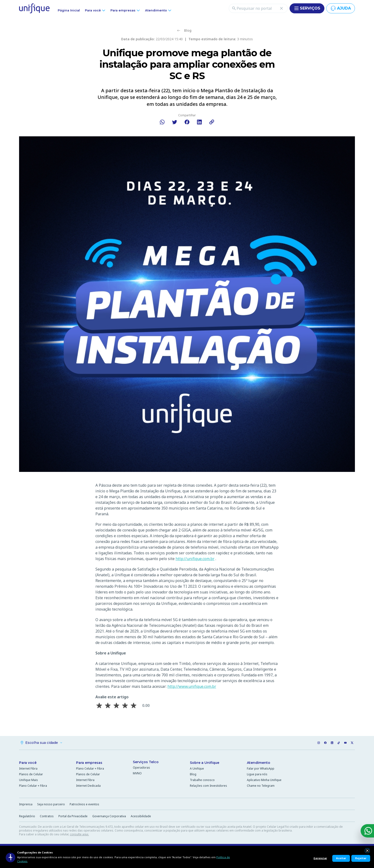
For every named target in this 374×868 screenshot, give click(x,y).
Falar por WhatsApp (261, 769)
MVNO (137, 774)
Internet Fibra (28, 769)
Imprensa (26, 805)
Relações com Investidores (208, 786)
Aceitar (341, 858)
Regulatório (27, 817)
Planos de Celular (31, 775)
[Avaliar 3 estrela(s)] (116, 705)
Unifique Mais (29, 781)
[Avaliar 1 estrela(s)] (99, 705)
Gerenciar (320, 858)
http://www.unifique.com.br (192, 686)
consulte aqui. (79, 835)
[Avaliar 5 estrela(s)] (134, 705)
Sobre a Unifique (205, 763)
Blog (193, 775)
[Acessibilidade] (10, 858)
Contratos (47, 817)
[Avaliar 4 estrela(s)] (125, 705)
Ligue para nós (257, 775)
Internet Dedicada (88, 786)
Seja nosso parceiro (51, 805)
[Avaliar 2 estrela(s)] (108, 705)
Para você (28, 763)
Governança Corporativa (109, 817)
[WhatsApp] (367, 831)
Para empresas (89, 763)
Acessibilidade (141, 817)
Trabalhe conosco (202, 781)
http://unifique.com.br (195, 559)
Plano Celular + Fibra (33, 786)
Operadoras (141, 768)
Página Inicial (69, 10)
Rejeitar (361, 858)
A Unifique (197, 769)
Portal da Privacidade (73, 817)
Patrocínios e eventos (84, 805)
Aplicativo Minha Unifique (264, 781)
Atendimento (259, 763)
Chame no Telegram (261, 786)
